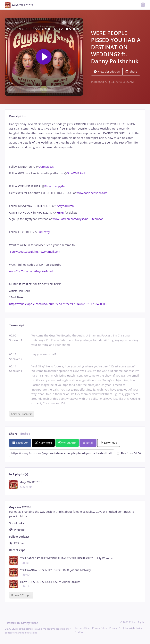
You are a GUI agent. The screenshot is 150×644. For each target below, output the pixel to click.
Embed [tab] (25, 434)
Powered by (21, 623)
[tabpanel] (75, 214)
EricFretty (44, 232)
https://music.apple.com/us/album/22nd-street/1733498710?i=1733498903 (58, 304)
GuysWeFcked (77, 173)
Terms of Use (82, 628)
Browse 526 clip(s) (21, 595)
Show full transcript (22, 414)
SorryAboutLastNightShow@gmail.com (35, 252)
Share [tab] (13, 434)
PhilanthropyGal (55, 186)
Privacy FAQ (116, 628)
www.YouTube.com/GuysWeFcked (31, 271)
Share (131, 71)
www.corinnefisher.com (92, 193)
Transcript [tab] (17, 325)
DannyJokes (46, 167)
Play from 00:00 (129, 453)
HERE (61, 212)
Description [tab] (18, 116)
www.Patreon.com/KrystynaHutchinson (78, 219)
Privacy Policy (100, 628)
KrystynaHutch (64, 206)
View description (107, 71)
